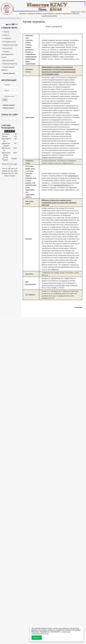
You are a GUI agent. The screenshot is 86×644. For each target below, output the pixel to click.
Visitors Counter (10, 176)
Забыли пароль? (9, 105)
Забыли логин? (9, 108)
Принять (37, 638)
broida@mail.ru (62, 43)
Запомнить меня (10, 96)
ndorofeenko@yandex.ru (50, 54)
